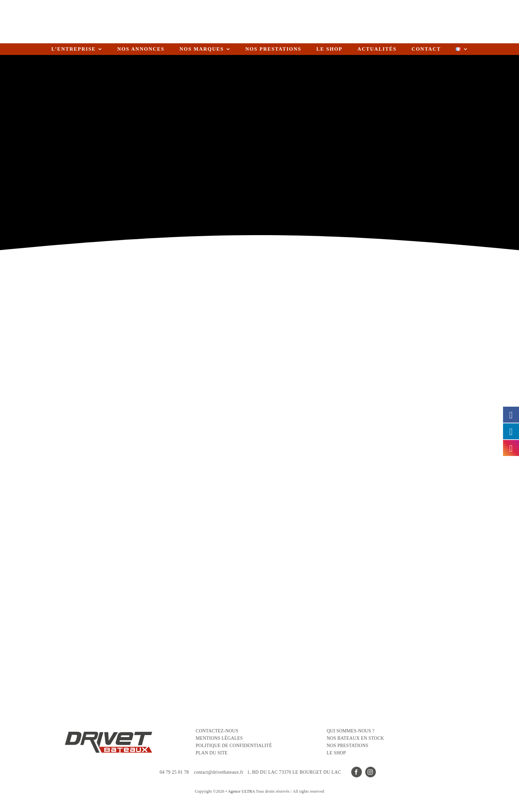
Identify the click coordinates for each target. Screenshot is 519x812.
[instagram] (371, 772)
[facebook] (357, 772)
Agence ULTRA (241, 791)
